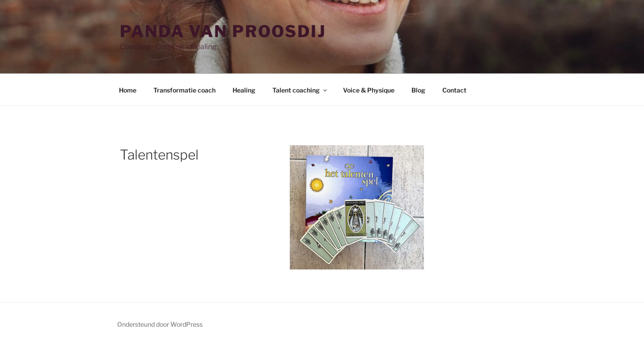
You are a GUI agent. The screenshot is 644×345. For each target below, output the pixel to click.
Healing (244, 90)
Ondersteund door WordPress (160, 324)
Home (128, 90)
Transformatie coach (184, 90)
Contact (454, 90)
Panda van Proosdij (223, 31)
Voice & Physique (369, 90)
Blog (418, 90)
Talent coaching (300, 90)
